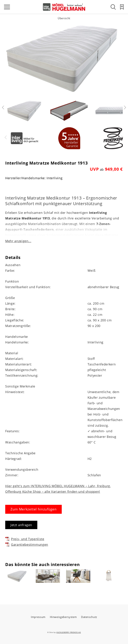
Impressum (38, 617)
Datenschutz (89, 617)
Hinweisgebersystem (63, 617)
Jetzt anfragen (21, 525)
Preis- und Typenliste (25, 539)
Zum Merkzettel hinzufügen (33, 509)
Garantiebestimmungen (27, 544)
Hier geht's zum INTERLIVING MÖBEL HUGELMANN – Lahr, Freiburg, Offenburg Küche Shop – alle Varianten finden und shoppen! (58, 489)
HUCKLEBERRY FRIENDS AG (69, 632)
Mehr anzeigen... (18, 241)
